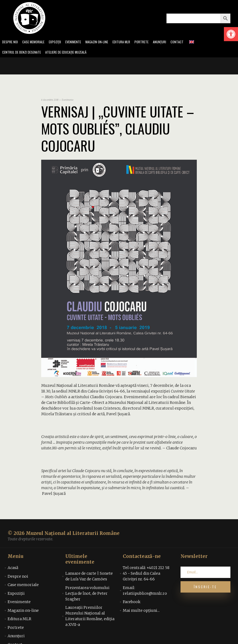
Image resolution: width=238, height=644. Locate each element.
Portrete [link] (153, 42)
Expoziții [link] (59, 42)
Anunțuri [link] (172, 42)
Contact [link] (190, 42)
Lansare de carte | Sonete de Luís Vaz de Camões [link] (89, 578)
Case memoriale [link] (36, 42)
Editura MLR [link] (131, 42)
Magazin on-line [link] (105, 42)
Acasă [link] (13, 569)
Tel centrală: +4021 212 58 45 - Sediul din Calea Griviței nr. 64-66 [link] (146, 575)
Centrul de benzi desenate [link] (23, 53)
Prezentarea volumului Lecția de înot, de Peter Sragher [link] (87, 595)
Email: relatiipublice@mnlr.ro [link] (145, 592)
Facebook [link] (132, 603)
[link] (231, 34)
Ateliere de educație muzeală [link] (72, 53)
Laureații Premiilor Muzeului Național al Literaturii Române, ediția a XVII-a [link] (90, 618)
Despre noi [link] (11, 42)
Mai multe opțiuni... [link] (141, 612)
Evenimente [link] (79, 42)
